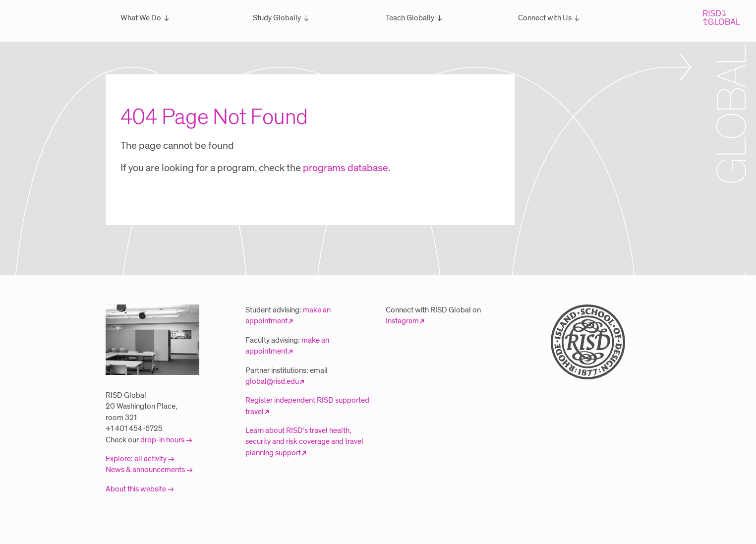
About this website (136, 489)
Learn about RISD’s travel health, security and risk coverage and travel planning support (304, 442)
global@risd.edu (272, 381)
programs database (346, 168)
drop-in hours (162, 440)
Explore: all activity (136, 459)
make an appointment (288, 315)
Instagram (402, 321)
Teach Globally (410, 18)
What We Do (141, 18)
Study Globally (277, 18)
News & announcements (145, 470)
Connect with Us (545, 18)
